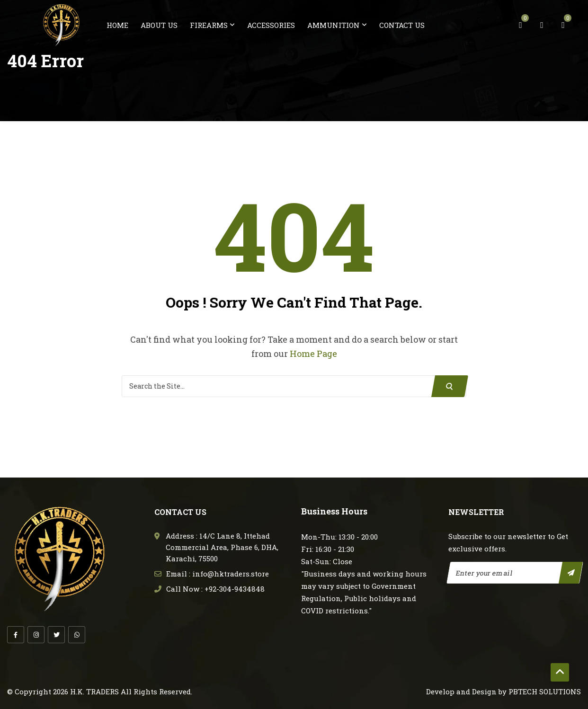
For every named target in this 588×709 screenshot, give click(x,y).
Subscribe (571, 572)
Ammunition (334, 25)
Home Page (313, 354)
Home (117, 25)
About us (159, 25)
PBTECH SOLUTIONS (545, 691)
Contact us (402, 25)
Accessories (271, 25)
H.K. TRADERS (94, 691)
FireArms (209, 25)
